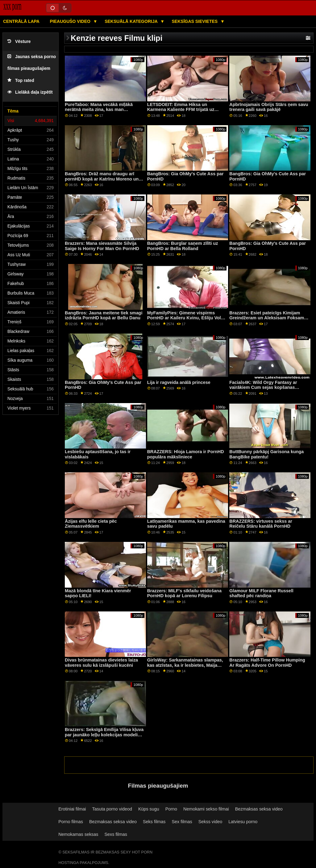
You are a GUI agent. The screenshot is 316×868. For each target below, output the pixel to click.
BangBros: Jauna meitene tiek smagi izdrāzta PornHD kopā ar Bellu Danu (104, 315)
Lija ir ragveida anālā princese (179, 382)
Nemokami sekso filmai (206, 809)
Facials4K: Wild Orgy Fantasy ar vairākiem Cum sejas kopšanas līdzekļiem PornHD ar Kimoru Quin (266, 387)
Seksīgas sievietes (195, 21)
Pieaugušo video (71, 21)
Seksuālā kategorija (132, 21)
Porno (171, 809)
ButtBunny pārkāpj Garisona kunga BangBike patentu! (266, 454)
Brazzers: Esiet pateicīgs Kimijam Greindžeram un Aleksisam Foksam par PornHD (267, 318)
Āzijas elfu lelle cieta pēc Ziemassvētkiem (91, 524)
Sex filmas (182, 822)
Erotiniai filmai (72, 809)
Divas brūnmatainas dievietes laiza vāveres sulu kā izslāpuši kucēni (101, 663)
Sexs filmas (116, 834)
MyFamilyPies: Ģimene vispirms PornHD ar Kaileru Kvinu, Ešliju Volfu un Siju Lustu (186, 318)
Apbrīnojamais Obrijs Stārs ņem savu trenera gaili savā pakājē (269, 107)
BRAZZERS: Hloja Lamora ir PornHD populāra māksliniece (186, 454)
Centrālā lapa (21, 21)
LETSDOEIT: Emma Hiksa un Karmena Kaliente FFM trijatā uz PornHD (181, 110)
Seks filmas (154, 822)
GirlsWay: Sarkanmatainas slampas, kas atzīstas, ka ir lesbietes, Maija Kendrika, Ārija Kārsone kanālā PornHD (185, 668)
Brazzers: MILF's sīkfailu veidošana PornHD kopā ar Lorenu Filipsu (184, 593)
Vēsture (19, 42)
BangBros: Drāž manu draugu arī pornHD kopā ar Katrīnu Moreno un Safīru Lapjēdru (102, 179)
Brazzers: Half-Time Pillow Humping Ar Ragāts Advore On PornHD (267, 663)
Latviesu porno (243, 822)
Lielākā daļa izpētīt (30, 92)
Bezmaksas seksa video (259, 809)
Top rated (21, 81)
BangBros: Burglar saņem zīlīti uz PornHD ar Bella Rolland (183, 246)
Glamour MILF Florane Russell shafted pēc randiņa (261, 593)
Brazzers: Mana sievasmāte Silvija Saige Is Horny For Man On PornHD (102, 246)
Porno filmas (71, 822)
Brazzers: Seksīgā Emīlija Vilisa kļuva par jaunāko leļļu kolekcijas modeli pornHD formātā (104, 735)
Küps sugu (149, 809)
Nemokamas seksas (78, 834)
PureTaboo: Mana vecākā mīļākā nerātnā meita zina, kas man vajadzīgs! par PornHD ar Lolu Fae (101, 110)
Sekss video (210, 822)
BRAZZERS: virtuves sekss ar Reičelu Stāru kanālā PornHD (261, 524)
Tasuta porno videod (112, 809)
